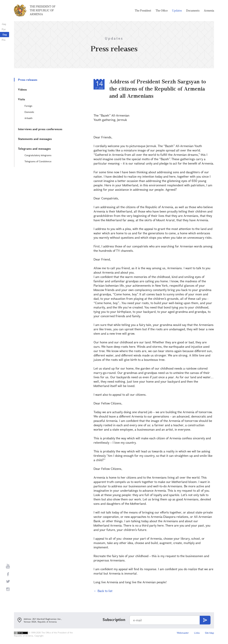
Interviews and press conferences (40, 129)
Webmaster (183, 633)
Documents (193, 10)
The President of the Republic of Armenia (43, 10)
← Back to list (103, 591)
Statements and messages (35, 139)
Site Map (209, 633)
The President (143, 10)
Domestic (29, 112)
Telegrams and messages (34, 149)
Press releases (28, 80)
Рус (4, 29)
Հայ (4, 24)
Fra (4, 40)
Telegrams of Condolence (38, 161)
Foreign (28, 106)
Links (197, 633)
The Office (162, 10)
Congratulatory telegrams (38, 155)
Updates (177, 10)
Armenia (209, 10)
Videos (22, 89)
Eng (5, 34)
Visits (22, 99)
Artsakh (28, 118)
